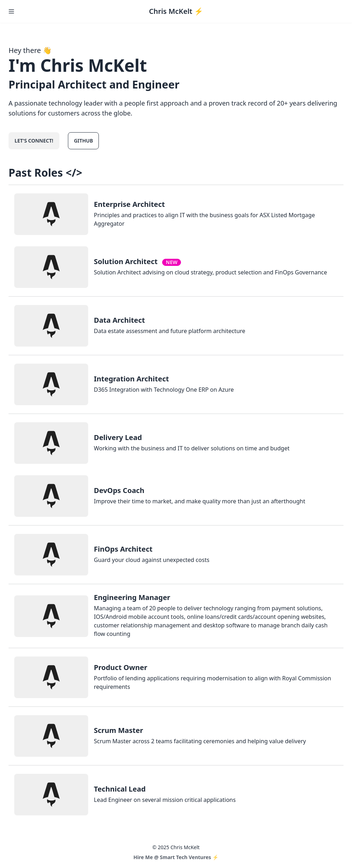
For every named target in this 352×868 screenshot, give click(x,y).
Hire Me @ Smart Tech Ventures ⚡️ (176, 857)
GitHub (84, 141)
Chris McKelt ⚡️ (176, 11)
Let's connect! (34, 141)
